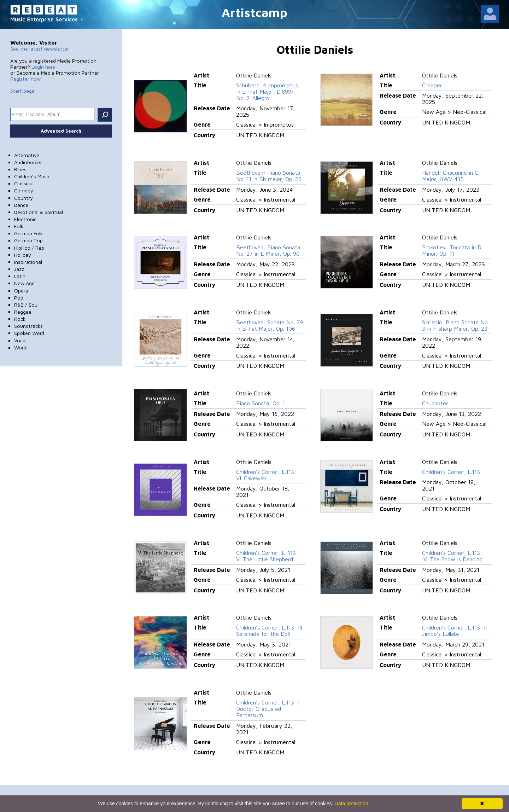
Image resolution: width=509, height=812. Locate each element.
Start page (22, 91)
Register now (25, 79)
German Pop (28, 240)
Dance (21, 205)
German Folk (28, 233)
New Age (24, 283)
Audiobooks (28, 162)
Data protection (352, 804)
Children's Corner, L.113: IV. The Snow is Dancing (452, 556)
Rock (20, 319)
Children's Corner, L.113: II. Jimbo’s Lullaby (455, 631)
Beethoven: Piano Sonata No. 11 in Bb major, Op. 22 (269, 176)
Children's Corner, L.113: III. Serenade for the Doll (270, 631)
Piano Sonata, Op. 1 (261, 403)
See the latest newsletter (40, 49)
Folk (19, 226)
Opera (21, 291)
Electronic (25, 219)
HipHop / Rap (29, 248)
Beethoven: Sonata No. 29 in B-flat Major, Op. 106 (270, 325)
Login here (43, 67)
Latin (20, 276)
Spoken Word (29, 333)
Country (24, 198)
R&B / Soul (26, 305)
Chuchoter (435, 403)
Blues (20, 169)
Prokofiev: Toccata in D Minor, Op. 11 (452, 250)
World (21, 347)
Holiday (23, 255)
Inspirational (28, 262)
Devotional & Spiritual (39, 212)
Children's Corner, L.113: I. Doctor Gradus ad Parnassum (268, 709)
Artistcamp (255, 12)
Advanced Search (61, 131)
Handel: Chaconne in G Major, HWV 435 (450, 176)
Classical (24, 183)
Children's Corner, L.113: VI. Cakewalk (266, 475)
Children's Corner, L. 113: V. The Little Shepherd (267, 556)
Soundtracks (28, 326)
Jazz (19, 269)
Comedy (24, 190)
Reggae (23, 312)
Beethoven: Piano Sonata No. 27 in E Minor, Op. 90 (268, 250)
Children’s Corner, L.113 (451, 472)
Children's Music (32, 176)
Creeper (432, 85)
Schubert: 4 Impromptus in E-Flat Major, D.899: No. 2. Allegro (267, 92)
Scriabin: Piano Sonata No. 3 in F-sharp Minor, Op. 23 (455, 325)
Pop (19, 298)
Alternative (27, 155)
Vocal (20, 340)
